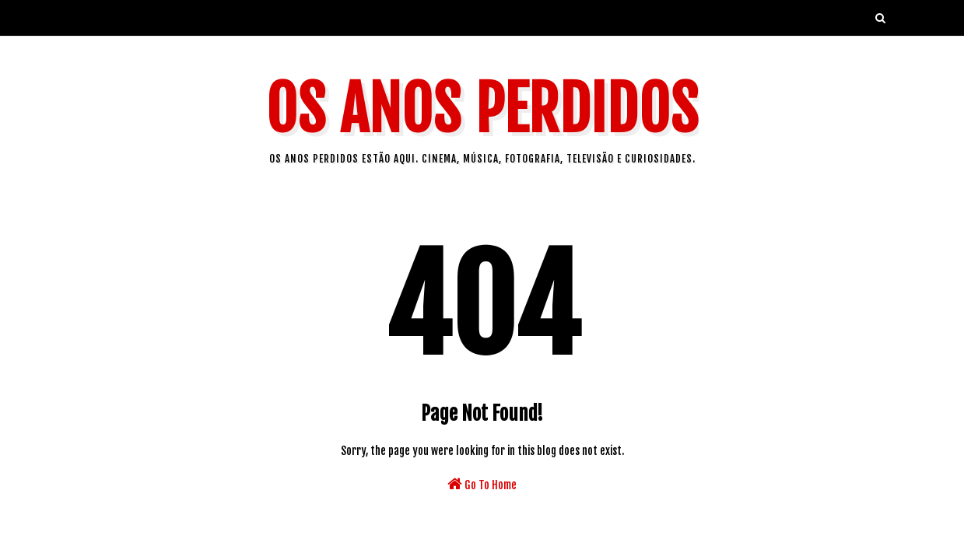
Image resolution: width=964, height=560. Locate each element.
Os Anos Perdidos (482, 109)
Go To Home (482, 484)
